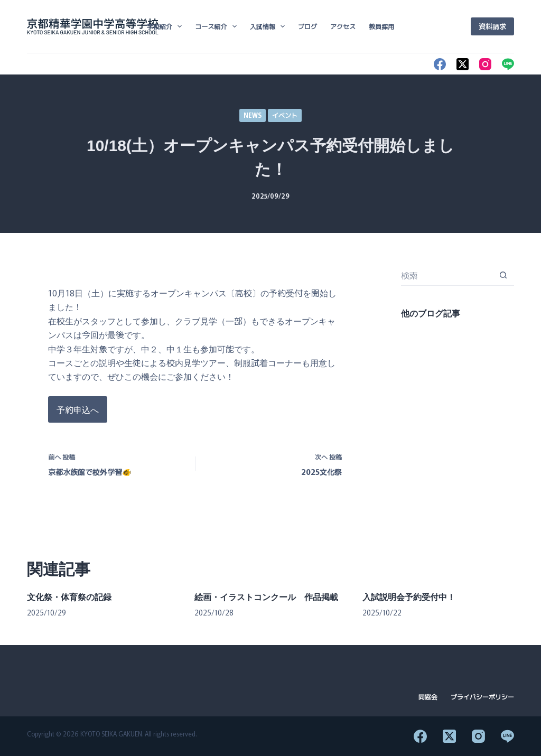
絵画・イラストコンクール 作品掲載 (266, 597)
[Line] (508, 64)
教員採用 (381, 26)
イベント (285, 115)
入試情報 (269, 26)
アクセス (343, 26)
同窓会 (428, 697)
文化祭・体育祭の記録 (69, 597)
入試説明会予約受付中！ (409, 597)
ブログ (307, 26)
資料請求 (492, 26)
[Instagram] (485, 64)
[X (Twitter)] (463, 64)
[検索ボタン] (503, 275)
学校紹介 (166, 26)
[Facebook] (440, 64)
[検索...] (447, 275)
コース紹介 (218, 26)
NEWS (253, 115)
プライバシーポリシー (482, 697)
